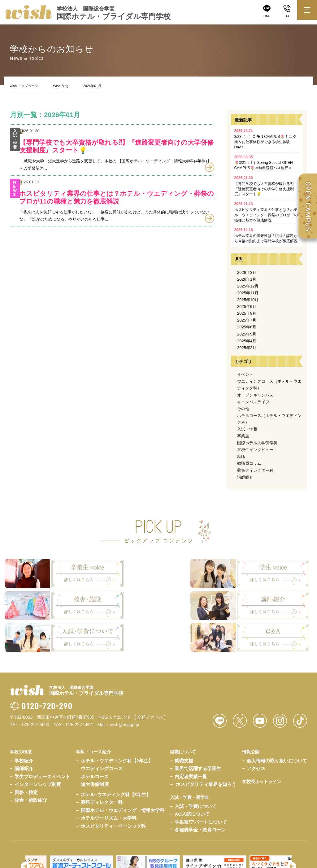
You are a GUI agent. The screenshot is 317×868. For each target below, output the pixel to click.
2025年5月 (247, 334)
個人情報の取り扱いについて (277, 719)
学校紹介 (24, 719)
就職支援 (184, 719)
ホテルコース (95, 735)
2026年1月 (247, 279)
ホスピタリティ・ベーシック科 (113, 785)
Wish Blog (61, 86)
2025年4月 (247, 341)
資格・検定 (26, 751)
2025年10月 (248, 300)
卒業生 (243, 436)
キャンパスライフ (253, 402)
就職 (241, 456)
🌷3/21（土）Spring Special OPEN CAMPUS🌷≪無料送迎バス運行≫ (264, 163)
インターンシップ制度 (38, 743)
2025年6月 (247, 327)
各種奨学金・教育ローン (200, 789)
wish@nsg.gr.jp (124, 683)
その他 (243, 409)
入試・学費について (195, 765)
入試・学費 (247, 429)
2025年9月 (247, 307)
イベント (245, 374)
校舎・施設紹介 (31, 759)
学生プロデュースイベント (42, 735)
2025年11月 (248, 293)
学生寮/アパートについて (201, 781)
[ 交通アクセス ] (150, 676)
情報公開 (251, 711)
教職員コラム (249, 463)
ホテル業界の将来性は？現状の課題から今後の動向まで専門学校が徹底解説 (266, 235)
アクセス (256, 728)
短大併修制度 (95, 743)
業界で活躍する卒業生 (198, 728)
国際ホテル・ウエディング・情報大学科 (123, 769)
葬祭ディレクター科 (255, 470)
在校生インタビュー (255, 450)
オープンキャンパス (255, 395)
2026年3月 (247, 272)
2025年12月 (248, 286)
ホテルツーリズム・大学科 (109, 777)
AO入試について (192, 773)
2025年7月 (247, 320)
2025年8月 (247, 313)
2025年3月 (247, 348)
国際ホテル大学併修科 (257, 443)
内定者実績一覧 (191, 735)
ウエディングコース (102, 728)
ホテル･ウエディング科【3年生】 (116, 753)
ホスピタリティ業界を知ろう (206, 743)
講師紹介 (245, 477)
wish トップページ (24, 86)
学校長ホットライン (262, 740)
